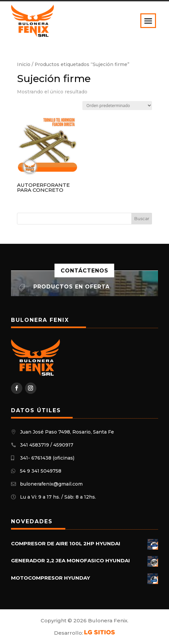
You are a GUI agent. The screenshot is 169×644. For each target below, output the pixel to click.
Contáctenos (84, 271)
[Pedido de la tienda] (117, 106)
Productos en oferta (71, 287)
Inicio (24, 64)
